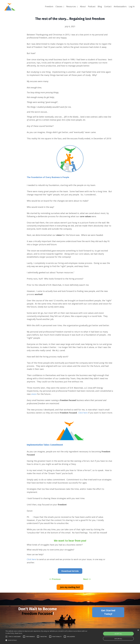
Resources (72, 6)
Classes (60, 6)
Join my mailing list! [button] (70, 591)
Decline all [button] (118, 639)
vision (34, 397)
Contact (108, 6)
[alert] (70, 636)
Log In (132, 6)
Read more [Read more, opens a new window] (19, 633)
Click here (83, 415)
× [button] (138, 630)
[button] (6, 637)
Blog (100, 6)
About (83, 6)
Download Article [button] (70, 574)
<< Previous (55, 583)
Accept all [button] (118, 634)
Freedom (49, 6)
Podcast (92, 6)
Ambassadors (120, 6)
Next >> (87, 583)
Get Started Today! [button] (108, 616)
